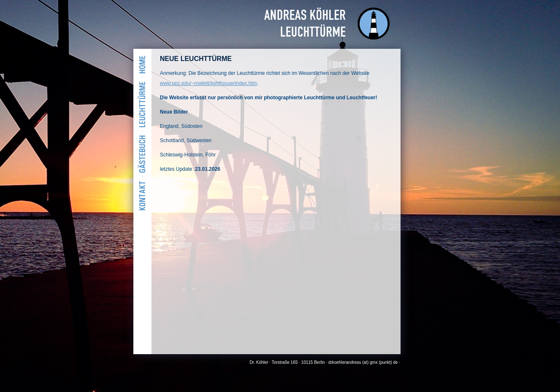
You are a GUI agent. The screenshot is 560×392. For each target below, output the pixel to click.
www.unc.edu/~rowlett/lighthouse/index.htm (208, 83)
